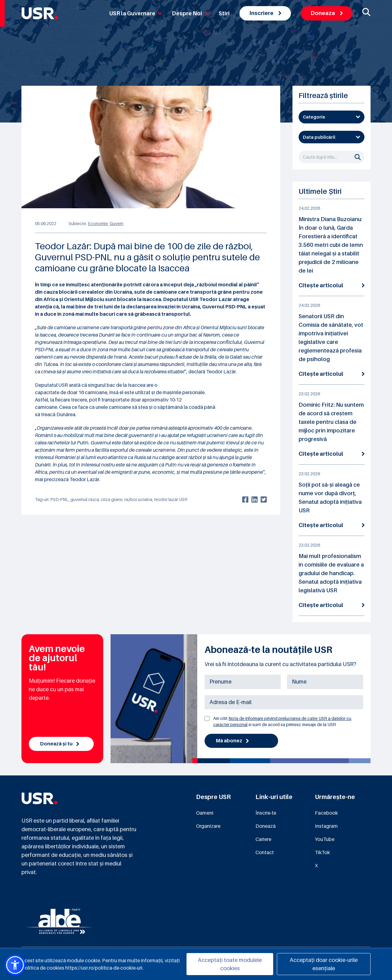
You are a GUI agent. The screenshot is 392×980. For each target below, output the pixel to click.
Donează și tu (60, 744)
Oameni (205, 813)
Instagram (326, 826)
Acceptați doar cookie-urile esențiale (324, 964)
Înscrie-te (266, 813)
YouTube (325, 839)
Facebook (326, 813)
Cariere (263, 839)
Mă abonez (232, 741)
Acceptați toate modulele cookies (230, 964)
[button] (15, 965)
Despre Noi (190, 13)
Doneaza (327, 13)
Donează (266, 826)
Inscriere (265, 13)
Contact (265, 852)
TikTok (322, 852)
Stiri (224, 13)
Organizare (208, 826)
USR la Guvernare (136, 13)
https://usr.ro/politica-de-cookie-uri (104, 968)
